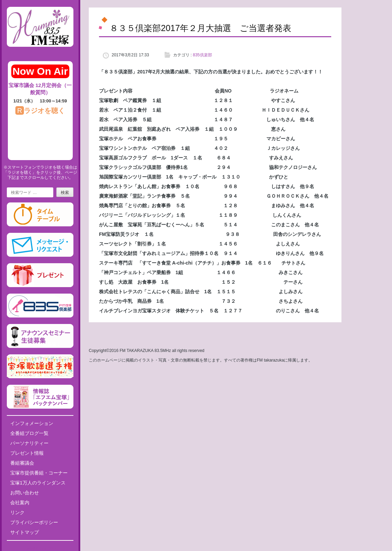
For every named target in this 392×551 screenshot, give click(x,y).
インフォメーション (32, 423)
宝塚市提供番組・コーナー (39, 473)
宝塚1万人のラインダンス (38, 483)
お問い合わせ (25, 493)
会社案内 (20, 503)
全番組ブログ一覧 (29, 433)
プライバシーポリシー (34, 522)
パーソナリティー (29, 443)
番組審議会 (22, 463)
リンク (17, 512)
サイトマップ (25, 532)
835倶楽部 (202, 55)
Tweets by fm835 (40, 548)
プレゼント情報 (27, 453)
